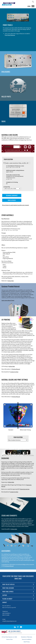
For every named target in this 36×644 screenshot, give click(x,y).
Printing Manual (16, 369)
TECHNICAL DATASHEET (12, 195)
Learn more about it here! (8, 300)
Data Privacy (27, 641)
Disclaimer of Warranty (27, 637)
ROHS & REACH (12, 200)
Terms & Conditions (27, 639)
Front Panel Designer (10, 35)
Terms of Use (9, 639)
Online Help (11, 280)
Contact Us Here (14, 371)
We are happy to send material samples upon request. (16, 205)
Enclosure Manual (9, 566)
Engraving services (25, 489)
